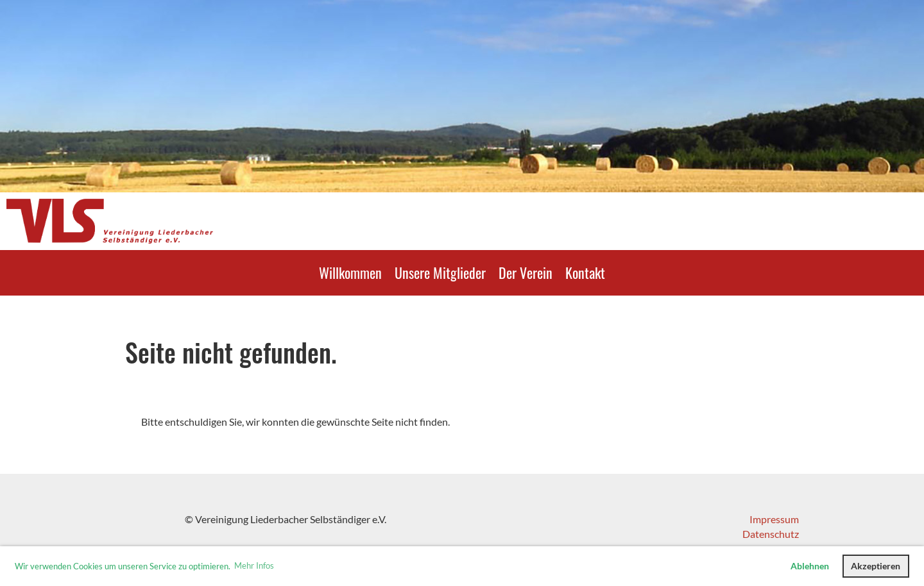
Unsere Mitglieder (440, 272)
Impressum (774, 519)
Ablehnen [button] (810, 566)
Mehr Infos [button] (254, 565)
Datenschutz (771, 534)
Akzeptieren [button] (876, 566)
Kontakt (585, 272)
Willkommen (350, 272)
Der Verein (526, 272)
